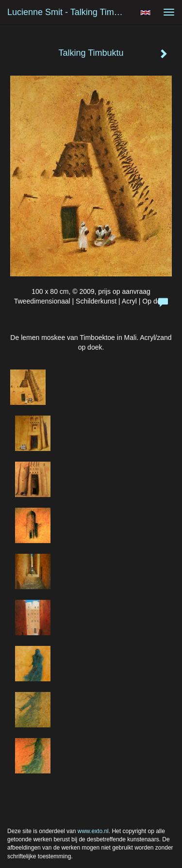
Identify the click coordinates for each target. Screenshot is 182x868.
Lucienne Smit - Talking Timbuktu (70, 12)
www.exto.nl (93, 831)
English (145, 13)
